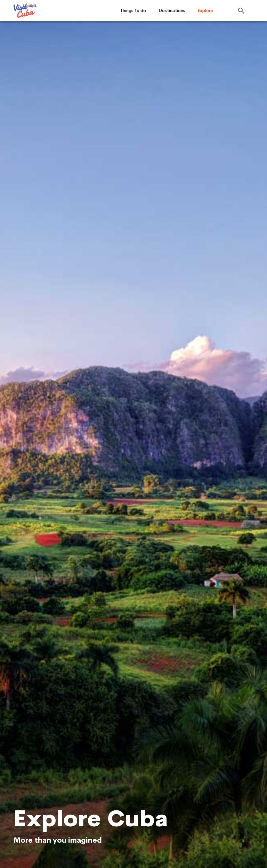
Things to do (133, 11)
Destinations (172, 11)
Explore (205, 11)
